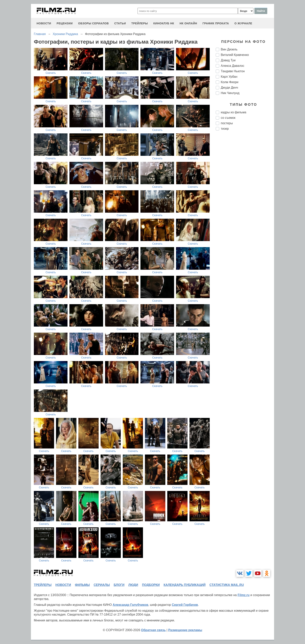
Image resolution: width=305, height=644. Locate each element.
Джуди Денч (229, 88)
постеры (227, 123)
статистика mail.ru (227, 585)
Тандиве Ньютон (233, 71)
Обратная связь (153, 630)
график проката (216, 23)
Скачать (51, 73)
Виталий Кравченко (235, 55)
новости (44, 23)
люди (133, 585)
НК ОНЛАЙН (188, 23)
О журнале (243, 23)
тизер (225, 129)
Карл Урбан (229, 77)
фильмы (82, 585)
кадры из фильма (234, 112)
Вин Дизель (229, 49)
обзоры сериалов (94, 23)
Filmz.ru (243, 595)
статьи (120, 23)
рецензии (65, 23)
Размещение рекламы (185, 630)
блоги (119, 585)
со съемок (228, 118)
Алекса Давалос (233, 66)
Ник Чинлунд (230, 93)
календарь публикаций (185, 585)
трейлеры (140, 23)
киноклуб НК (164, 23)
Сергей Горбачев (185, 605)
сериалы (102, 585)
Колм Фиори (230, 82)
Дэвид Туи (228, 60)
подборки (151, 585)
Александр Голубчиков (130, 605)
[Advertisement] (245, 199)
